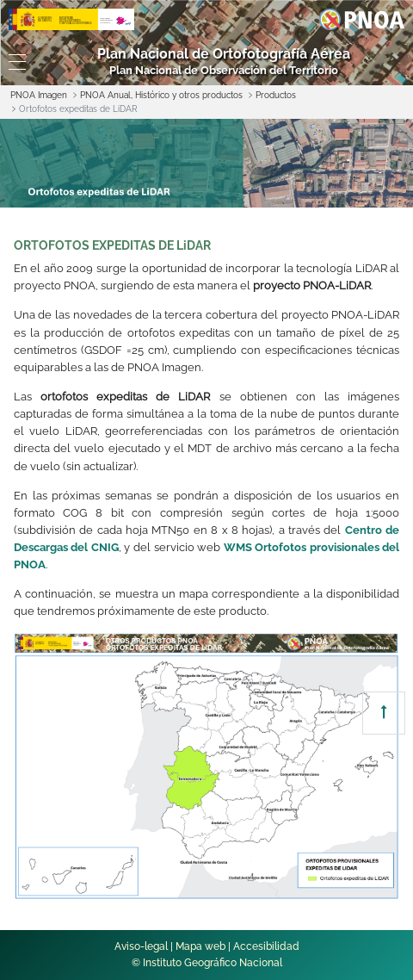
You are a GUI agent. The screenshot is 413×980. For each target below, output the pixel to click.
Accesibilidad (266, 946)
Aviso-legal (141, 946)
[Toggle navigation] (17, 62)
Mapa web (200, 946)
